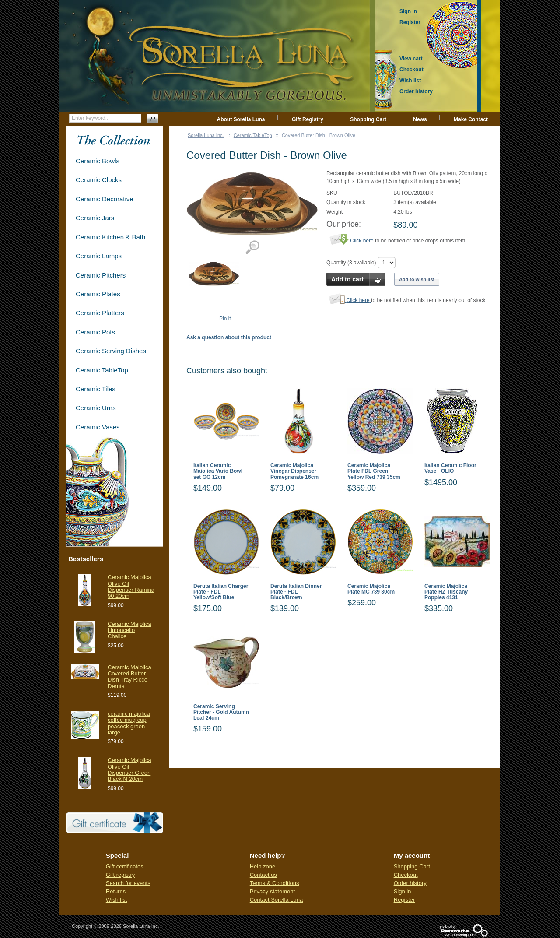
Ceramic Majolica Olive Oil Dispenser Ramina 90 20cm (131, 587)
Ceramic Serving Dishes (111, 351)
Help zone (263, 866)
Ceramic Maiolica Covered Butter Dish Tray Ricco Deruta (129, 677)
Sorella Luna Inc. (206, 135)
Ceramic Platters (100, 313)
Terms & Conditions (275, 883)
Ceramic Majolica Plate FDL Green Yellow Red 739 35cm (374, 471)
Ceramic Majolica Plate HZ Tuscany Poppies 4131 (446, 592)
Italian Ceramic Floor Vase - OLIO (450, 468)
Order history (410, 883)
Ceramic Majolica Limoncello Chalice (129, 630)
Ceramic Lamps (99, 256)
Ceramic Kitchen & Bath (110, 237)
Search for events (128, 883)
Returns (116, 891)
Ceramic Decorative (105, 199)
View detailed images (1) (252, 248)
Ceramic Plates (98, 294)
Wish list (116, 900)
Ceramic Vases (98, 427)
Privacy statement (272, 891)
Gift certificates (125, 866)
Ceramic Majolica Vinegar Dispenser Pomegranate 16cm (294, 471)
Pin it (225, 319)
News (420, 119)
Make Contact (471, 119)
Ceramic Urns (96, 408)
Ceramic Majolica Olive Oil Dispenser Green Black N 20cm (129, 769)
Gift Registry (308, 119)
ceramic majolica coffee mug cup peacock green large (129, 723)
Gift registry (120, 875)
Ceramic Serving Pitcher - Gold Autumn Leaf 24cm (221, 712)
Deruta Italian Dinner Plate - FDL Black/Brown (296, 592)
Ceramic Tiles (96, 389)
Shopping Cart (368, 119)
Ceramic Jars (95, 218)
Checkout (406, 875)
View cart (411, 59)
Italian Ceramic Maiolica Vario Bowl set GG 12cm (218, 471)
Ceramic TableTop (253, 135)
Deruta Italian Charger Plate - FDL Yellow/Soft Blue (221, 592)
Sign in (402, 891)
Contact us (263, 875)
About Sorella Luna (241, 119)
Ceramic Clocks (99, 180)
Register (404, 900)
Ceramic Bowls (98, 161)
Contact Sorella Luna (276, 900)
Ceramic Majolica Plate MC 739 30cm (371, 589)
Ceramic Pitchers (101, 275)
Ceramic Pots (95, 332)
